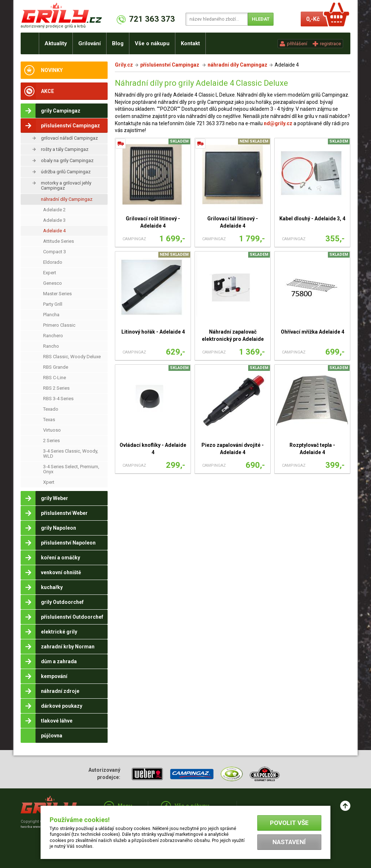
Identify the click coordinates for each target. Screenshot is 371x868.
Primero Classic (59, 325)
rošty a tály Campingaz (65, 149)
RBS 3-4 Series (58, 399)
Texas (49, 420)
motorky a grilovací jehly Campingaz (66, 185)
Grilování (89, 43)
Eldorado (53, 262)
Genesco (53, 283)
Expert (50, 273)
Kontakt (190, 43)
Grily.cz (124, 65)
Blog (118, 43)
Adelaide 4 (54, 231)
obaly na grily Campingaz (67, 160)
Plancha (51, 315)
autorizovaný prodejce (53, 26)
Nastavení (289, 842)
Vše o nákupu (152, 43)
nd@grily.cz (278, 123)
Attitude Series (59, 241)
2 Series (51, 441)
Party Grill (53, 304)
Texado (51, 409)
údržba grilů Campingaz (66, 172)
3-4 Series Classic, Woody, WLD (71, 454)
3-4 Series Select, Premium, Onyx (71, 469)
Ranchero (53, 336)
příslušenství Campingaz (170, 65)
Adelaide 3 (54, 220)
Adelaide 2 (54, 210)
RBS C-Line (55, 378)
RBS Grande (56, 367)
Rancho (51, 346)
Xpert (49, 482)
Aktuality (56, 43)
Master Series (57, 294)
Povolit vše (289, 823)
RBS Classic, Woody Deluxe (72, 357)
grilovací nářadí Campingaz (69, 138)
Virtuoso (52, 430)
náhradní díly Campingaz (67, 199)
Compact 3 (55, 252)
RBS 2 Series (56, 388)
